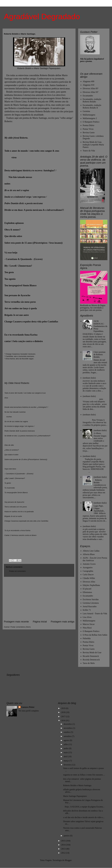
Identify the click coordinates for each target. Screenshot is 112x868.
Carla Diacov (88, 575)
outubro (67, 732)
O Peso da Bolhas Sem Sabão (95, 635)
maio (66, 752)
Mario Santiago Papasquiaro (75, 796)
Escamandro (88, 96)
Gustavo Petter (28, 707)
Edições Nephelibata (91, 585)
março (67, 761)
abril (66, 756)
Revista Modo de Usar (92, 652)
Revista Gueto (89, 133)
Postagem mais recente (16, 622)
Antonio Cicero (89, 564)
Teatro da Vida (89, 151)
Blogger (68, 860)
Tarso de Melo (89, 663)
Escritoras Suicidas (91, 599)
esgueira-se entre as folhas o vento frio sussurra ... (84, 775)
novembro (68, 728)
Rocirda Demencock (91, 660)
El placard (87, 589)
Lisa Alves (87, 617)
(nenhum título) (89, 378)
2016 (64, 721)
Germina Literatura (91, 603)
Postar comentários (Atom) (21, 627)
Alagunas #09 (88, 81)
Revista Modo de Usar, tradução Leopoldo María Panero (93, 144)
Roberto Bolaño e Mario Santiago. (77, 785)
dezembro (68, 724)
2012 (64, 853)
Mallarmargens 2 (90, 118)
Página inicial (40, 622)
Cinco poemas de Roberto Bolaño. (99, 354)
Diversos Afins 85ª (91, 88)
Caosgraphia (88, 571)
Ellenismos (87, 592)
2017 (64, 716)
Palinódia (87, 638)
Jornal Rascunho (90, 606)
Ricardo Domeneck (91, 656)
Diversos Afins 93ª (91, 92)
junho (66, 748)
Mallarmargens (89, 115)
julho (66, 744)
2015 (64, 841)
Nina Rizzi (87, 628)
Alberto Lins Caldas (91, 551)
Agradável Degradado (42, 16)
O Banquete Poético (91, 122)
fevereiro (68, 765)
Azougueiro (88, 567)
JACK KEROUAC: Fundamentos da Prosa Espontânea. (100, 326)
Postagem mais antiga (63, 622)
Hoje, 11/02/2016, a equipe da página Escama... (84, 807)
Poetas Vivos (88, 129)
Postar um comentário (17, 571)
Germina (86, 111)
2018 (64, 712)
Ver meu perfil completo (29, 711)
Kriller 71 (87, 610)
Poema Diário (88, 125)
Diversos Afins (89, 582)
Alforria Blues (89, 554)
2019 (64, 708)
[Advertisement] (39, 598)
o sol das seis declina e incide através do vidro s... (84, 817)
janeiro (67, 836)
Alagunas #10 (88, 85)
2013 (64, 849)
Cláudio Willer (89, 578)
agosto (67, 740)
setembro (68, 736)
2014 (64, 845)
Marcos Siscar (89, 624)
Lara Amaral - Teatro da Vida (95, 613)
